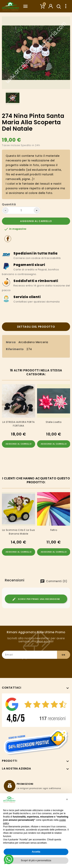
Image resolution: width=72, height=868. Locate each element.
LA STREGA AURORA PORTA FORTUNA (19, 424)
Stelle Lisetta (54, 422)
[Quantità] (21, 210)
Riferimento (15, 349)
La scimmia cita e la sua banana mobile (19, 532)
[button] (67, 799)
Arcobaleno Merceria (33, 342)
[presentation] (41, 666)
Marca (11, 342)
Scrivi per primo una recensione (36, 599)
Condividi (8, 239)
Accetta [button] (36, 852)
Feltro (54, 530)
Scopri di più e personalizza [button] (36, 860)
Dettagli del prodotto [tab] (36, 327)
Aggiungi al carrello (36, 221)
